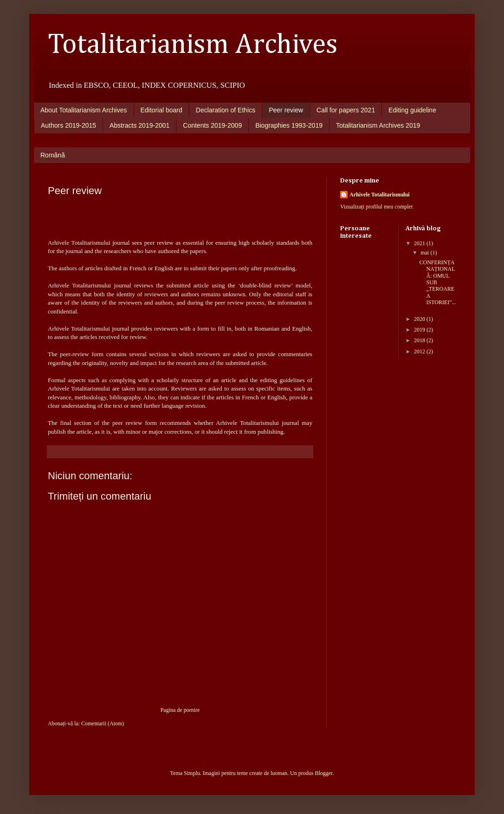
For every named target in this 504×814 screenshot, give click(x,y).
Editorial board (162, 110)
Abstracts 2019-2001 (139, 125)
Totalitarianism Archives (193, 45)
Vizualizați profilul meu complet (376, 207)
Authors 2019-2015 (68, 125)
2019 (420, 330)
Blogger (323, 773)
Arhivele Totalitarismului (380, 195)
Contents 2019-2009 (212, 125)
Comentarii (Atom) (103, 723)
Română (53, 155)
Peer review (286, 110)
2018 (420, 340)
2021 (420, 243)
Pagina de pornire (180, 710)
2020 (420, 319)
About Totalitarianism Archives (84, 110)
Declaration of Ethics (226, 110)
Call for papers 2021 (346, 110)
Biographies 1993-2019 (289, 125)
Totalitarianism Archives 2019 (378, 125)
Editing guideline (412, 110)
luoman (279, 773)
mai (425, 253)
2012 (420, 352)
